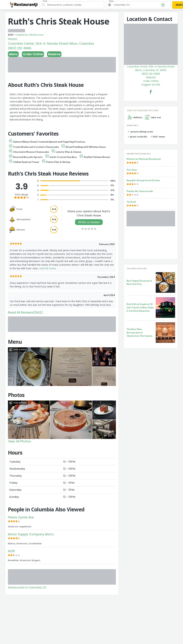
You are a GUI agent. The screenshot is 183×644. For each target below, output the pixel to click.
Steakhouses (36, 35)
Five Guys (132, 170)
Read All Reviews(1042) (25, 312)
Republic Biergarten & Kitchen (143, 180)
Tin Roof (131, 202)
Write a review (89, 222)
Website (151, 77)
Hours (12, 39)
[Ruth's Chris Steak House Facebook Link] (151, 92)
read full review (48, 268)
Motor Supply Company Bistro (31, 534)
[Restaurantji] (24, 5)
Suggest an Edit (151, 85)
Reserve (54, 54)
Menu (13, 54)
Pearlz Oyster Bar (21, 517)
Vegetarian (22, 35)
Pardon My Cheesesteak (140, 191)
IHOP (11, 551)
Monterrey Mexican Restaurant (144, 159)
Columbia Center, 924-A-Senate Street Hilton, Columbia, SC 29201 (151, 68)
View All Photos (19, 441)
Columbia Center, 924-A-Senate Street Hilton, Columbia (51, 43)
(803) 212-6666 (20, 48)
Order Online (33, 54)
